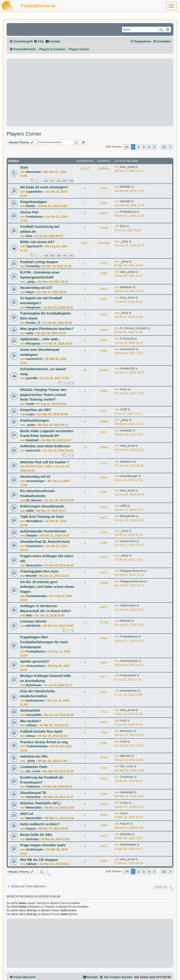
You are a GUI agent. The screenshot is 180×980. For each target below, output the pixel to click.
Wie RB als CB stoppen (39, 860)
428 (46, 255)
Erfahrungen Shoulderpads (42, 506)
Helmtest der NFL (34, 756)
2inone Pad (29, 212)
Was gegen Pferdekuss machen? (47, 329)
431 (65, 255)
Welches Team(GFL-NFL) (40, 803)
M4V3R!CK (33, 626)
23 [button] (164, 147)
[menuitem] (39, 42)
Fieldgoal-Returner (132, 571)
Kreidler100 (127, 369)
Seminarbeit (30, 710)
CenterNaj (33, 266)
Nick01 (31, 206)
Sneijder (32, 536)
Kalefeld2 (32, 440)
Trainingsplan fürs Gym (39, 571)
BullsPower (34, 685)
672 (46, 181)
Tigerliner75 (34, 246)
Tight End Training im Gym (42, 517)
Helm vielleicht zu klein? (40, 824)
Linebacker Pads (34, 767)
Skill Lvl (27, 814)
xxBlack (31, 725)
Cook (123, 742)
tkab (29, 615)
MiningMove (34, 521)
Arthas (30, 736)
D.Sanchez (127, 339)
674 (59, 181)
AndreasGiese (36, 666)
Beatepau (126, 287)
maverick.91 (34, 359)
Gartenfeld (33, 797)
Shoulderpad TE (33, 793)
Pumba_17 (33, 323)
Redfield (125, 621)
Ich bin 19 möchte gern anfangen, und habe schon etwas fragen (47, 587)
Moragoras (33, 344)
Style (24, 167)
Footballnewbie (36, 596)
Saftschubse (128, 606)
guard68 (32, 378)
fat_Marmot (34, 500)
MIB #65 (125, 756)
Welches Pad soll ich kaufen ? (45, 462)
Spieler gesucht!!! (35, 661)
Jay (122, 813)
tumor (124, 389)
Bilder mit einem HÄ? (37, 242)
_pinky (124, 241)
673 (52, 181)
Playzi (30, 292)
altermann (126, 731)
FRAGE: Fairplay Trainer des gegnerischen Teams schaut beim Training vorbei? (43, 395)
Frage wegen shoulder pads (43, 845)
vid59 (30, 511)
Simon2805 (34, 715)
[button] (126, 147)
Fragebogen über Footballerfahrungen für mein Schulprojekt (44, 642)
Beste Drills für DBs (36, 835)
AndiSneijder (35, 850)
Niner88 (31, 576)
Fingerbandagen (33, 202)
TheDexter (33, 787)
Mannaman (33, 172)
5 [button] (154, 147)
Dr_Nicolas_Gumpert (133, 328)
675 (65, 181)
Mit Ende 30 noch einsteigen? (44, 187)
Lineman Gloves (33, 621)
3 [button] (144, 147)
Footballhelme (36, 652)
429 (52, 255)
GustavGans (34, 546)
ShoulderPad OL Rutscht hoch (45, 542)
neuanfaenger (35, 481)
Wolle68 (125, 187)
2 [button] (138, 147)
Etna (29, 236)
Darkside (32, 839)
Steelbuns (126, 462)
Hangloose (33, 307)
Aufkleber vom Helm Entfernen (45, 446)
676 (71, 181)
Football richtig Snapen (39, 262)
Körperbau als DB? (36, 410)
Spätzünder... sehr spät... (40, 339)
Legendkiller (34, 192)
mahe (30, 333)
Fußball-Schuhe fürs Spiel (41, 731)
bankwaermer (35, 701)
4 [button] (149, 147)
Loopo (30, 414)
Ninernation (34, 565)
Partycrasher (128, 675)
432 (71, 255)
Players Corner (24, 134)
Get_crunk (33, 771)
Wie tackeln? (31, 721)
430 (59, 255)
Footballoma (34, 217)
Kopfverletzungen (35, 420)
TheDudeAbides (37, 746)
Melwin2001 (34, 808)
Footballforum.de (38, 6)
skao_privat (127, 167)
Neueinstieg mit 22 (35, 477)
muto (123, 721)
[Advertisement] (90, 92)
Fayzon (31, 829)
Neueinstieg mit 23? (36, 288)
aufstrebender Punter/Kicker (43, 531)
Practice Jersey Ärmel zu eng (44, 742)
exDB (124, 409)
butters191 (33, 451)
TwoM (30, 404)
